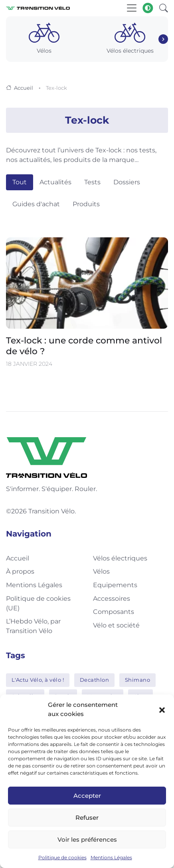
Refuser (87, 818)
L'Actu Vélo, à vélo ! (38, 680)
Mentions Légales (111, 857)
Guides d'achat (36, 204)
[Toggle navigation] (132, 8)
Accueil (24, 88)
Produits (86, 204)
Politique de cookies (62, 857)
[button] (162, 710)
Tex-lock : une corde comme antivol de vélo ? (84, 346)
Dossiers (127, 182)
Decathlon (95, 680)
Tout (20, 182)
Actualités (55, 182)
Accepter (87, 796)
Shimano (138, 680)
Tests (92, 182)
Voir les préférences (87, 839)
